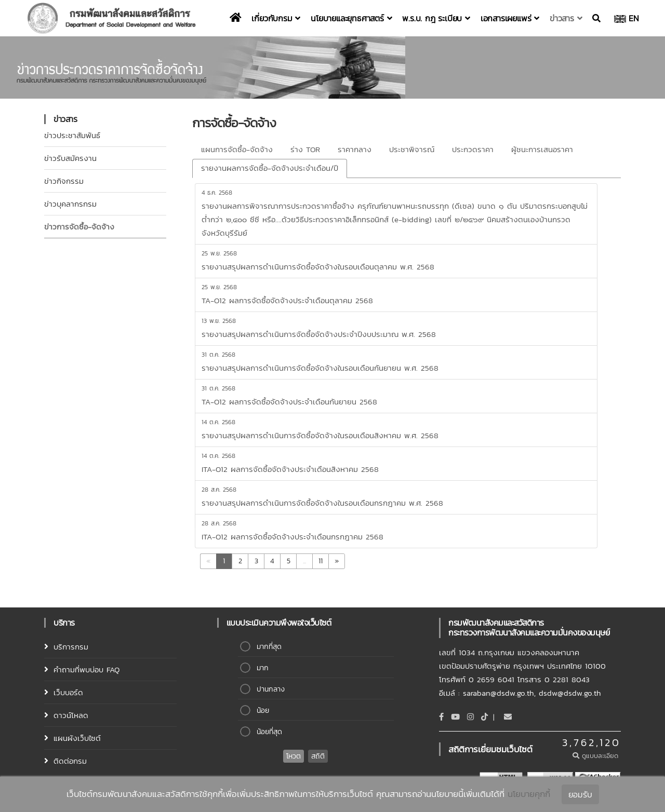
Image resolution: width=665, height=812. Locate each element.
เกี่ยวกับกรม (276, 18)
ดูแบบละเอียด (597, 756)
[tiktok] (484, 717)
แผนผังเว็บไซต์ (77, 738)
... (304, 561)
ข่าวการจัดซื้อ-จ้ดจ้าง (79, 227)
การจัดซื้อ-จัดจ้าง (234, 123)
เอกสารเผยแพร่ (510, 18)
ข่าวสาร (566, 18)
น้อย (263, 711)
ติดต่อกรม (70, 761)
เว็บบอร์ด (68, 692)
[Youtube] (455, 717)
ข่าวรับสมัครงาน (70, 158)
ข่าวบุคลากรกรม (70, 204)
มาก (263, 668)
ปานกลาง (271, 689)
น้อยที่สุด (269, 732)
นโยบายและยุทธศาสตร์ (351, 18)
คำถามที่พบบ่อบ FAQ (87, 669)
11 (321, 561)
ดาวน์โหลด (71, 715)
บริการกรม (71, 647)
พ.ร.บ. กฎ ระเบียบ (436, 18)
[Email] (508, 717)
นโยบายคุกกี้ (529, 794)
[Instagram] (470, 717)
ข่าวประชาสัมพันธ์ (72, 135)
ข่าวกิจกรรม (64, 181)
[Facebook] (441, 717)
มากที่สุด (269, 647)
